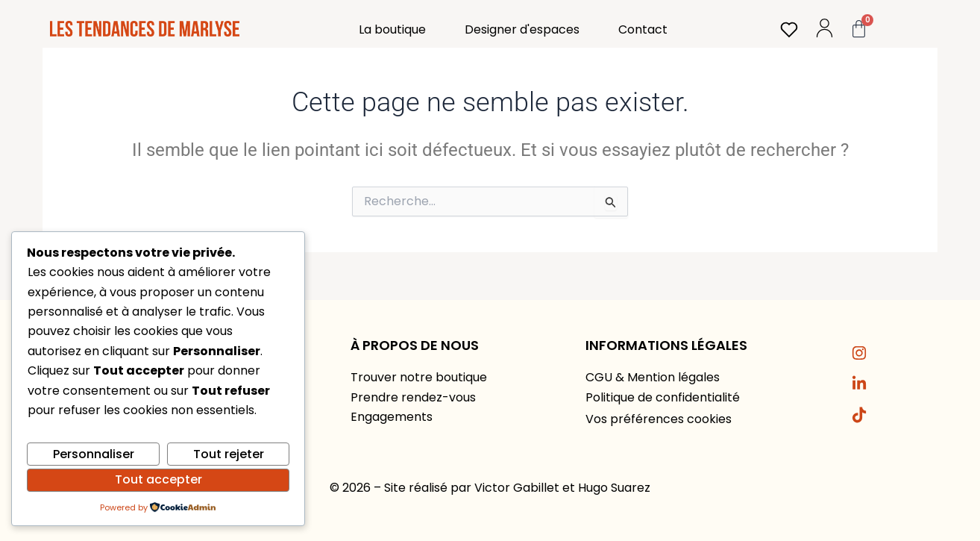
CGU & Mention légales (653, 377)
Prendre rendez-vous (413, 397)
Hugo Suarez (614, 488)
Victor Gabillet (517, 488)
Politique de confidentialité (663, 397)
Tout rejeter (229, 454)
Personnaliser (94, 454)
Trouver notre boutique (419, 377)
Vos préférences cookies (659, 419)
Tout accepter (158, 479)
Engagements (392, 417)
